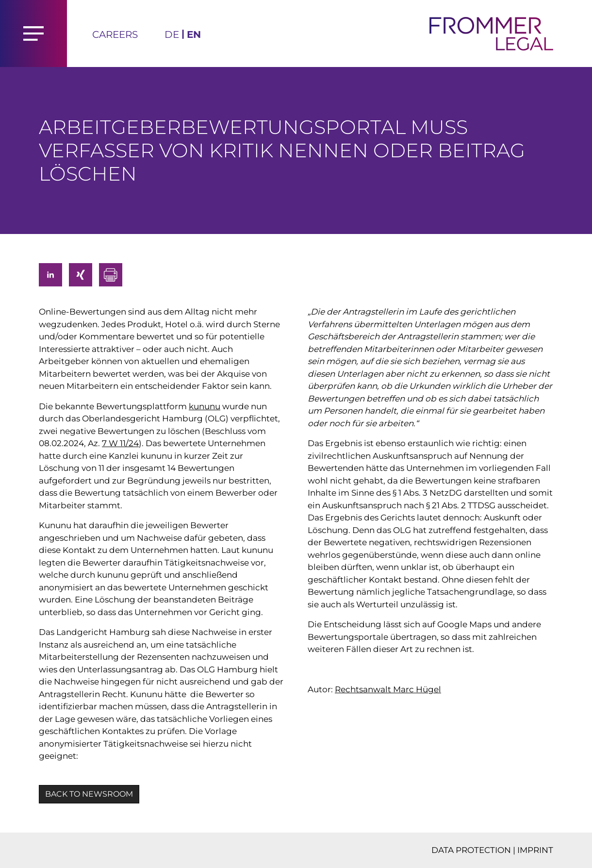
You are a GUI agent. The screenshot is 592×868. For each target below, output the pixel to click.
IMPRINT (535, 850)
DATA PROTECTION (471, 850)
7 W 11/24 (120, 443)
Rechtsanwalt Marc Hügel (388, 689)
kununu (205, 406)
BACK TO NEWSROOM (89, 794)
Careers (115, 34)
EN (194, 34)
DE (172, 34)
